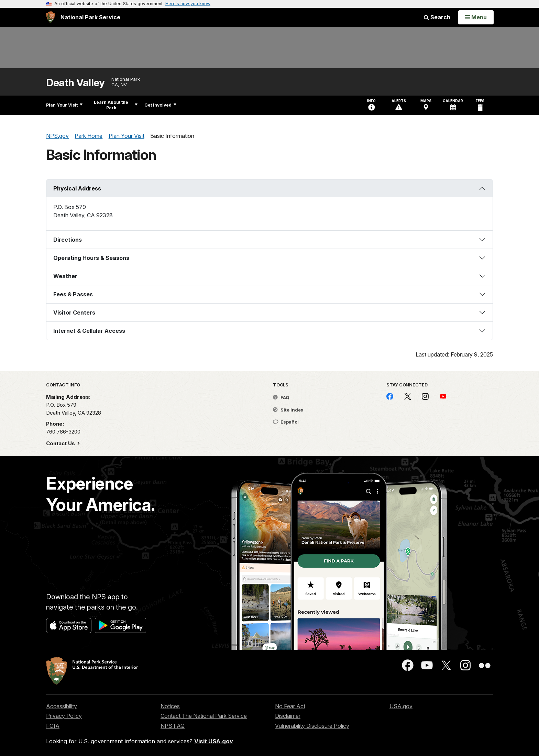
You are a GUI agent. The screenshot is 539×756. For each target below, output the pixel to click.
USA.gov (401, 706)
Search (437, 17)
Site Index (288, 410)
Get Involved (160, 105)
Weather (65, 276)
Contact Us (61, 443)
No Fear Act (290, 706)
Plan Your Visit (64, 105)
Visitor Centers (74, 313)
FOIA (53, 726)
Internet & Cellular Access (89, 331)
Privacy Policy (64, 716)
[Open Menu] (476, 17)
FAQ (281, 397)
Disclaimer (288, 716)
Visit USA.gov (214, 741)
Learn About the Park (116, 105)
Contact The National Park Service (204, 716)
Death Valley (75, 83)
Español (286, 422)
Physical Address (77, 188)
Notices (170, 706)
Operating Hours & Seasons (91, 258)
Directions (68, 240)
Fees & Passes (73, 294)
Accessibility (62, 706)
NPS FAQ (173, 726)
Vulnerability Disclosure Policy (312, 726)
